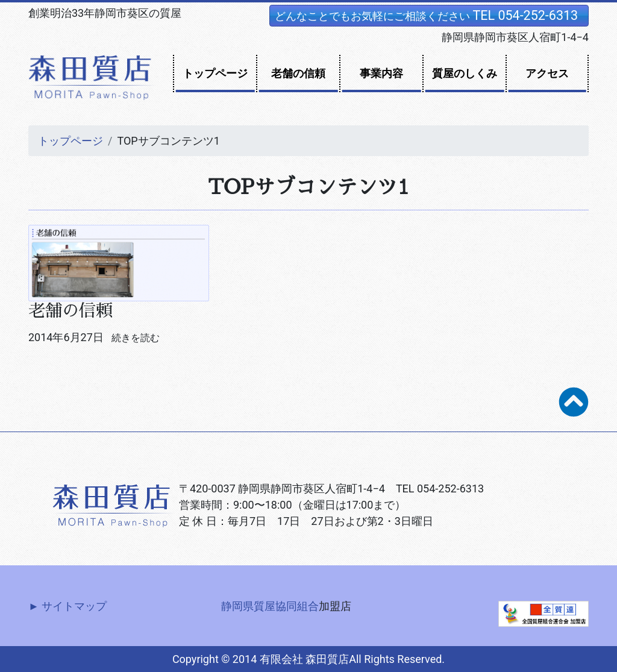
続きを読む (136, 338)
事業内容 (381, 73)
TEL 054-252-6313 (525, 15)
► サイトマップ (67, 606)
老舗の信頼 (298, 73)
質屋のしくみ (465, 73)
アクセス (547, 73)
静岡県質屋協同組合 (270, 606)
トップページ (215, 73)
